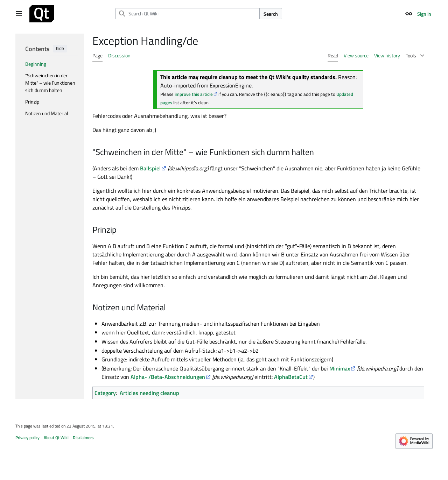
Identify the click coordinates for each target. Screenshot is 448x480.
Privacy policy (27, 437)
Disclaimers (83, 437)
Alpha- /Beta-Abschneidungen (168, 377)
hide (60, 49)
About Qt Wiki (56, 437)
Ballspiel (150, 168)
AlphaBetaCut (291, 377)
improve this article (194, 94)
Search (271, 14)
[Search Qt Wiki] (188, 14)
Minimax (340, 368)
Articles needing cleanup (149, 393)
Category (105, 393)
